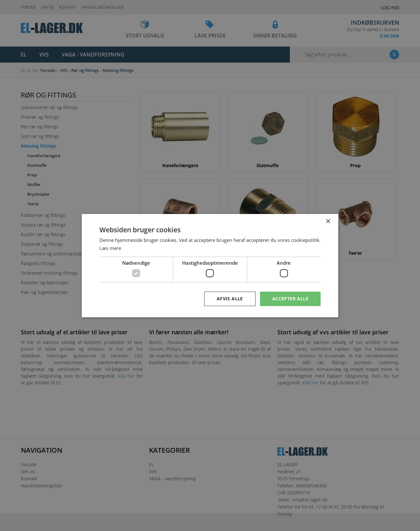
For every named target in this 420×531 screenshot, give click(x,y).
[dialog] (210, 265)
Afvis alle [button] (230, 299)
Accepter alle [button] (290, 299)
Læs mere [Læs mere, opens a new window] (110, 248)
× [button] (328, 221)
